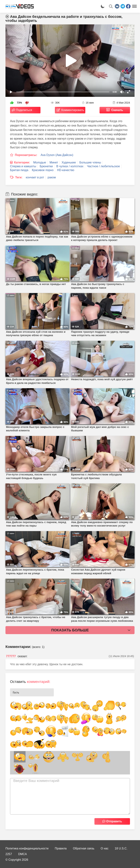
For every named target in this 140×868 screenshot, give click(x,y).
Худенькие (69, 162)
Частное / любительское (103, 166)
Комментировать (73, 110)
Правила (61, 848)
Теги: (19, 177)
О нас (105, 848)
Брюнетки (46, 166)
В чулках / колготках (70, 166)
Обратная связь (84, 848)
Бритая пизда (19, 170)
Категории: (22, 162)
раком (52, 177)
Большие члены (90, 162)
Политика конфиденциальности (27, 848)
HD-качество (66, 170)
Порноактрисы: (26, 155)
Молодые (40, 162)
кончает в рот (35, 177)
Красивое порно (43, 170)
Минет (54, 162)
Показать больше (70, 630)
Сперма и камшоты (23, 166)
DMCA (23, 854)
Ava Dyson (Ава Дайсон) (57, 155)
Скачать (117, 110)
